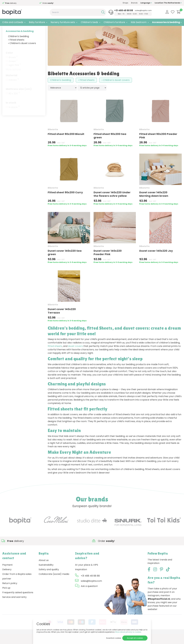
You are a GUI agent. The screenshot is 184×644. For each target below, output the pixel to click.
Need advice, (11, 3)
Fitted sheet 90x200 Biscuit (66, 144)
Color (9, 63)
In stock (11, 113)
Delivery (7, 579)
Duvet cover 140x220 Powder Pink (108, 263)
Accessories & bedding (166, 22)
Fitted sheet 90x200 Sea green (110, 146)
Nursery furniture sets (63, 22)
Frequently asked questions (18, 603)
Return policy (10, 593)
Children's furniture (114, 22)
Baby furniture (37, 22)
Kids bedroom (139, 22)
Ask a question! (89, 596)
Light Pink (15, 75)
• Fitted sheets (16, 50)
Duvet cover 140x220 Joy (156, 261)
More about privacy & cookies (128, 632)
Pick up (6, 598)
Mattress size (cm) (19, 99)
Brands (134, 3)
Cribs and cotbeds (13, 22)
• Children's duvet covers (22, 53)
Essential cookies (114, 638)
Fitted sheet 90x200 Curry (65, 202)
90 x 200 (14, 104)
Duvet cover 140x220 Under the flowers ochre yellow (112, 204)
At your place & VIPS (87, 575)
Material (11, 85)
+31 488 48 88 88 (124, 10)
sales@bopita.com (143, 10)
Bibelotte (24, 30)
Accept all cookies (135, 638)
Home (5, 30)
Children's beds (89, 22)
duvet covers (75, 356)
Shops (125, 3)
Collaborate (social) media (54, 584)
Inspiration (81, 579)
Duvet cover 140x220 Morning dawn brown (154, 204)
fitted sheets (55, 356)
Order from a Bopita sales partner (17, 586)
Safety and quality (49, 579)
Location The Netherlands (168, 3)
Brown (13, 67)
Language (146, 3)
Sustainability (46, 575)
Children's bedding (18, 46)
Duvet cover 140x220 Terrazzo (62, 321)
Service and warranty (14, 607)
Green (13, 71)
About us (44, 570)
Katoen (14, 90)
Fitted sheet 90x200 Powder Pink (158, 146)
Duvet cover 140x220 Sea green (65, 263)
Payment (7, 575)
